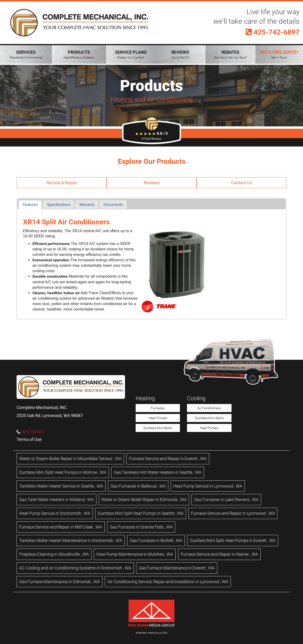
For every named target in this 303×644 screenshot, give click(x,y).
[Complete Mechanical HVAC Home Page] (79, 23)
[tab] (30, 205)
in (70, 459)
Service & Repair (62, 183)
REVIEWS (180, 54)
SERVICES (26, 54)
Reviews (152, 183)
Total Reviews (152, 139)
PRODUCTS (79, 54)
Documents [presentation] (113, 204)
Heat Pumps (158, 418)
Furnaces (158, 408)
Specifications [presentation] (58, 204)
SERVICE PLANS (131, 54)
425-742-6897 (273, 32)
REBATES (230, 54)
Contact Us (241, 183)
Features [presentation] (30, 204)
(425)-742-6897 (33, 432)
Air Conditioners (209, 408)
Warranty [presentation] (87, 204)
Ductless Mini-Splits (158, 428)
